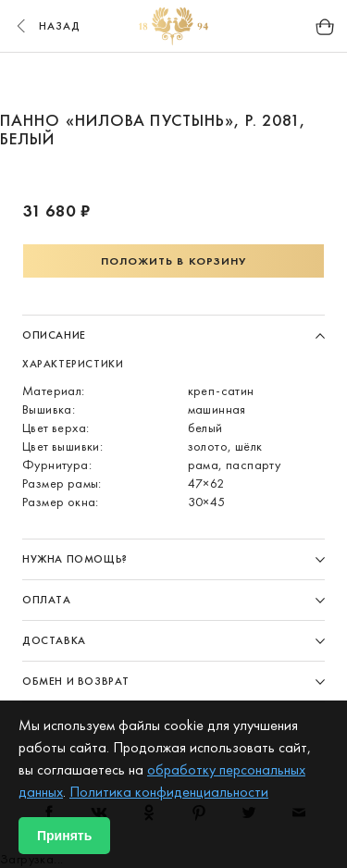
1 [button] (139, 81)
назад (46, 26)
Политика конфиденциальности (169, 792)
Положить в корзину (174, 261)
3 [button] (209, 81)
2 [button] (174, 81)
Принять (64, 836)
